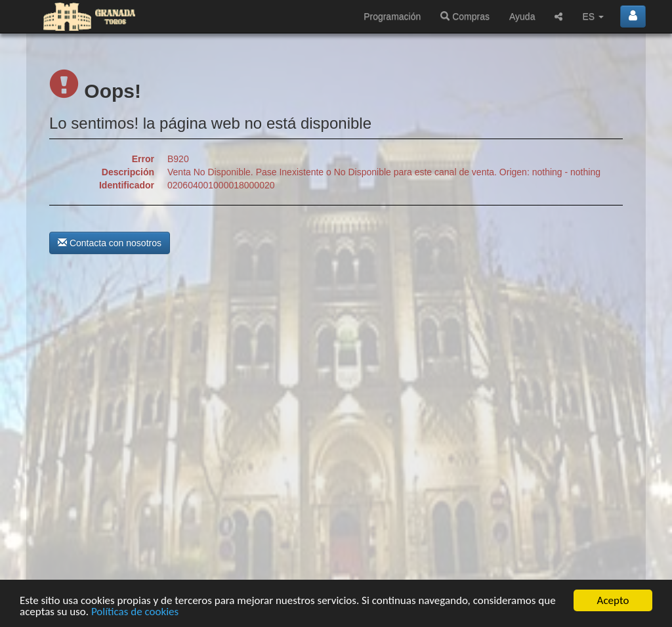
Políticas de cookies (135, 612)
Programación (392, 16)
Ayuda (522, 16)
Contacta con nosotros (110, 243)
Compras (465, 16)
